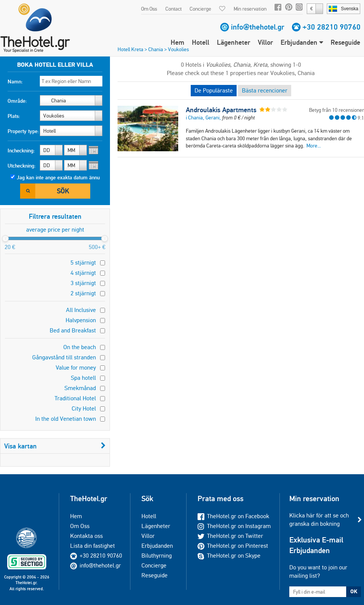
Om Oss (149, 9)
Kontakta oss (86, 536)
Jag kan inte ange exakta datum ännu (58, 177)
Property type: (23, 131)
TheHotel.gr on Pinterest (233, 546)
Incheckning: (21, 150)
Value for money (76, 368)
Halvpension (81, 320)
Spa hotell (83, 378)
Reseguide (345, 42)
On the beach (80, 347)
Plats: (14, 116)
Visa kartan (55, 446)
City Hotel (84, 408)
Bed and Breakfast (73, 330)
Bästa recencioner (265, 90)
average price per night (55, 230)
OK (354, 591)
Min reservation (250, 9)
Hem (177, 42)
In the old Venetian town (66, 419)
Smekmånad (80, 388)
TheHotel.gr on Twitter (230, 536)
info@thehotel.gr (258, 27)
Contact (173, 9)
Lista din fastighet (93, 546)
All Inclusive (81, 310)
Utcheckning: (22, 166)
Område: (17, 101)
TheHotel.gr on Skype (229, 556)
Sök (63, 191)
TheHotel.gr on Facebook (233, 516)
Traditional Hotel (75, 398)
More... (314, 146)
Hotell (201, 42)
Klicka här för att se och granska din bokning (319, 520)
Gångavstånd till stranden (64, 357)
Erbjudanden (302, 42)
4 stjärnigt (83, 273)
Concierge (200, 9)
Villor (265, 42)
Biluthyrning (157, 556)
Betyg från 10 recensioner (337, 110)
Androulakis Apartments (221, 110)
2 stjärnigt (83, 293)
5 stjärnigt (83, 263)
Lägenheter (234, 42)
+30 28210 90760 (332, 27)
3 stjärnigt (83, 283)
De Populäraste (214, 90)
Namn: (15, 82)
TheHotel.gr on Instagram (234, 526)
